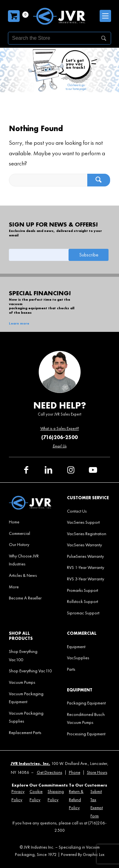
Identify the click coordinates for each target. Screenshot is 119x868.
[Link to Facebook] (26, 470)
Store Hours (97, 772)
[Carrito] (14, 16)
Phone (75, 772)
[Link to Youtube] (93, 470)
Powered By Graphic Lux (83, 854)
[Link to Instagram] (71, 470)
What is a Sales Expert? (60, 428)
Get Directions (50, 772)
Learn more (19, 323)
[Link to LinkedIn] (49, 470)
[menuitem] (30, 522)
